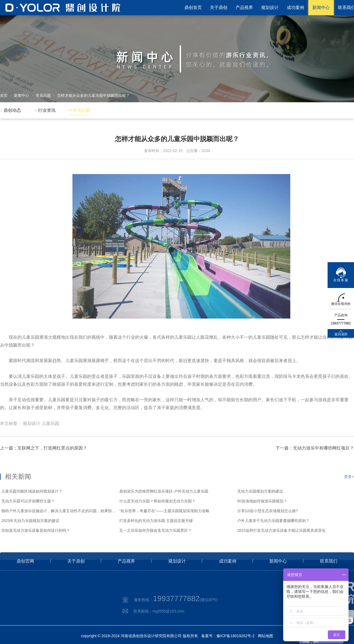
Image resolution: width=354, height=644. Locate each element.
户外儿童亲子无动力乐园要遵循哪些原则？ (273, 536)
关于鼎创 (219, 7)
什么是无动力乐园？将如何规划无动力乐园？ (157, 517)
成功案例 (295, 7)
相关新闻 (18, 492)
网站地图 (265, 636)
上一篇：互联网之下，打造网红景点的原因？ (44, 458)
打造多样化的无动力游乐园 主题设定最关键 (156, 536)
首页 (4, 95)
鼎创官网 (25, 571)
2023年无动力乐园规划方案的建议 (30, 536)
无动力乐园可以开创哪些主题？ (28, 517)
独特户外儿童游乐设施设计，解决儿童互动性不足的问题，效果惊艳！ (59, 527)
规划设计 (270, 7)
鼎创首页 (193, 7)
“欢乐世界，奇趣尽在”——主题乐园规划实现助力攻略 (164, 527)
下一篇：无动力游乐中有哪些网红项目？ (315, 458)
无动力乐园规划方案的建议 (260, 507)
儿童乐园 (50, 436)
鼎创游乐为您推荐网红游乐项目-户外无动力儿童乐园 (164, 507)
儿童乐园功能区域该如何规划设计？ (32, 507)
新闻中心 (321, 7)
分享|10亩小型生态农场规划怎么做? (268, 527)
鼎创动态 (12, 110)
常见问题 (43, 95)
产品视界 (244, 7)
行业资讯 (47, 110)
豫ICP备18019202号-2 (236, 636)
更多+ (349, 492)
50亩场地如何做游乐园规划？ (262, 517)
